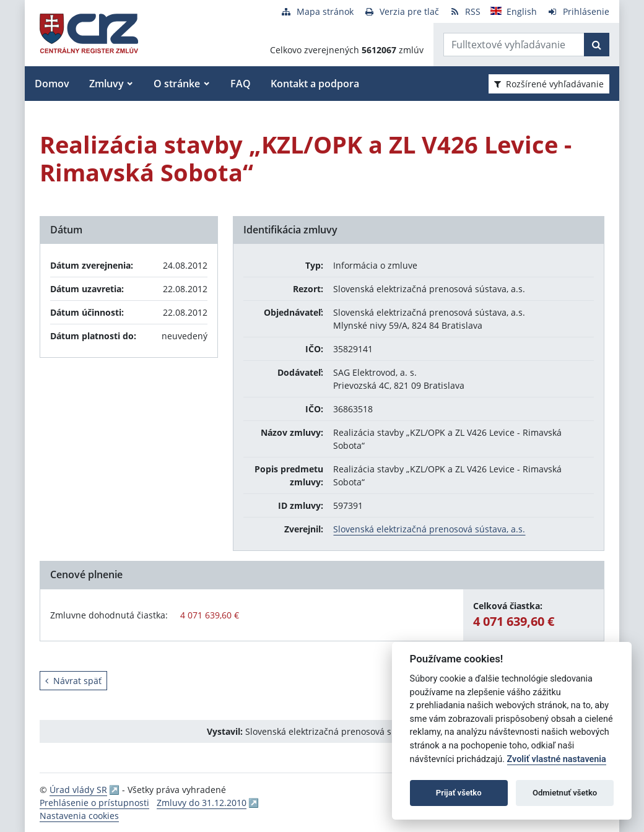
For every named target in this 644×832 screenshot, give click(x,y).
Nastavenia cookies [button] (79, 816)
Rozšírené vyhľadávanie (549, 84)
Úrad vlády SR (78, 790)
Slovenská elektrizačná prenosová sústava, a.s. (429, 529)
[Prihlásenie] (578, 11)
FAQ (241, 84)
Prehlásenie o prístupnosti (94, 803)
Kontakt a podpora (315, 84)
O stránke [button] (177, 84)
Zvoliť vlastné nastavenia (557, 759)
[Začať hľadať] (597, 45)
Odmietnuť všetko (565, 793)
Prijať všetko (459, 793)
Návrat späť (73, 681)
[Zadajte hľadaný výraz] (514, 45)
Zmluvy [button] (107, 84)
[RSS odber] (465, 11)
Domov (52, 84)
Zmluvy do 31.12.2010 (202, 803)
